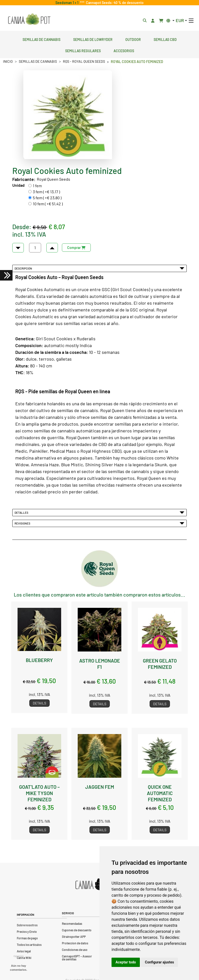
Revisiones (100, 523)
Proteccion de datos (75, 943)
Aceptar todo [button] (126, 962)
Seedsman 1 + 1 (68, 3)
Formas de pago (27, 938)
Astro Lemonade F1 (100, 664)
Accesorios (124, 50)
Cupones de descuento (77, 930)
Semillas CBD (165, 39)
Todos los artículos (29, 945)
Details (39, 703)
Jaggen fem (100, 787)
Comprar (76, 248)
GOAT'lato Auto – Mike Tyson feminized (39, 793)
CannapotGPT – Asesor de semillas (77, 958)
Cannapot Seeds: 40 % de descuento (114, 3)
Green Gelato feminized (160, 664)
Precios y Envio (27, 932)
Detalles (100, 512)
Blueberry (39, 660)
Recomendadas (72, 924)
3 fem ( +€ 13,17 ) (46, 192)
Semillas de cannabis (41, 39)
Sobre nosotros (27, 925)
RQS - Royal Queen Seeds (84, 61)
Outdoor (133, 39)
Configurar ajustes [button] (159, 962)
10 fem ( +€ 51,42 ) (48, 204)
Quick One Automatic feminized (160, 793)
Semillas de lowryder (93, 39)
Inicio (8, 61)
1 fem (37, 186)
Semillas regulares (83, 50)
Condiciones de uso (75, 950)
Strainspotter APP (74, 937)
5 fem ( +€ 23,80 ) (47, 198)
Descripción (100, 268)
